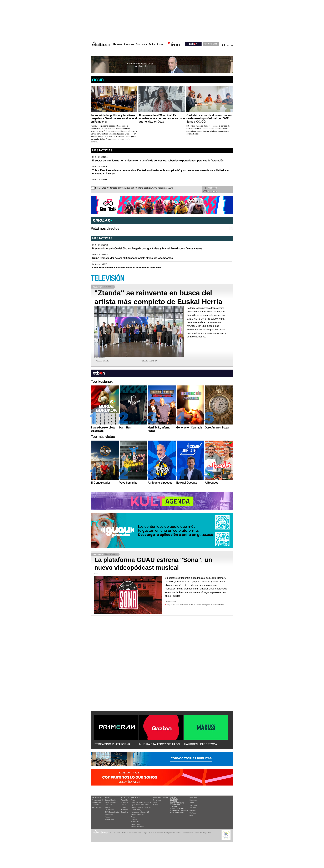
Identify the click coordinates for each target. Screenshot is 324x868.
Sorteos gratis (177, 803)
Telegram (193, 808)
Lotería (173, 807)
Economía (125, 802)
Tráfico (173, 801)
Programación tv (98, 800)
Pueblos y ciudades (179, 811)
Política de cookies (156, 833)
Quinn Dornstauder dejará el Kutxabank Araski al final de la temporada (132, 258)
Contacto (198, 833)
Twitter (192, 803)
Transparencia (188, 833)
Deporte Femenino (137, 815)
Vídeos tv (95, 805)
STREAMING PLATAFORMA (113, 744)
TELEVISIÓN (107, 279)
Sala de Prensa (177, 812)
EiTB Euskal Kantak (112, 812)
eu (228, 45)
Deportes (129, 44)
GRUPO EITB (211, 44)
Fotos (155, 802)
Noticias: (125, 797)
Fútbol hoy (134, 800)
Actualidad (125, 800)
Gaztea (108, 807)
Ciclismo (134, 819)
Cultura (123, 807)
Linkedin (193, 810)
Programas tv (97, 802)
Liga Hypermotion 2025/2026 (141, 807)
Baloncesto (135, 822)
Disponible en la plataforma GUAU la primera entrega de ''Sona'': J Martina (196, 605)
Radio (152, 44)
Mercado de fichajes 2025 (140, 812)
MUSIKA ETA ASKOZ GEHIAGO (160, 744)
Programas (109, 815)
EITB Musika (110, 810)
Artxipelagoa (110, 819)
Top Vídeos (157, 800)
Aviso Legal (143, 833)
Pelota (133, 817)
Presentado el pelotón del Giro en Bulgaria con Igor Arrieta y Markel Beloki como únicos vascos (147, 248)
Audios (155, 805)
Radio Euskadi (110, 802)
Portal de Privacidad (129, 833)
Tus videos (210, 191)
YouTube (193, 813)
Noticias (118, 44)
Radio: (108, 797)
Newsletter (193, 797)
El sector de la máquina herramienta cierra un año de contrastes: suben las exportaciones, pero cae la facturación (158, 161)
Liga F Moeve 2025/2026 (140, 805)
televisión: (97, 797)
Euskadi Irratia (110, 800)
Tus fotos (210, 188)
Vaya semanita (97, 807)
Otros (160, 44)
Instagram (193, 805)
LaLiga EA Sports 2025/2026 (141, 802)
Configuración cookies (173, 833)
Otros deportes (136, 824)
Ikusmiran (124, 810)
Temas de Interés (178, 809)
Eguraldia (124, 812)
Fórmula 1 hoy (136, 810)
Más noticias (102, 150)
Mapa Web (207, 833)
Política (123, 805)
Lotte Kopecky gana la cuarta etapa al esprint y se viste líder (127, 268)
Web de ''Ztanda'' (103, 361)
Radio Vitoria (110, 805)
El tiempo (174, 799)
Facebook (193, 800)
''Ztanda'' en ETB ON (149, 361)
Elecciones (175, 805)
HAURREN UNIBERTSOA (201, 744)
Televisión (141, 44)
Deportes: (135, 797)
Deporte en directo (137, 827)
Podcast (108, 817)
